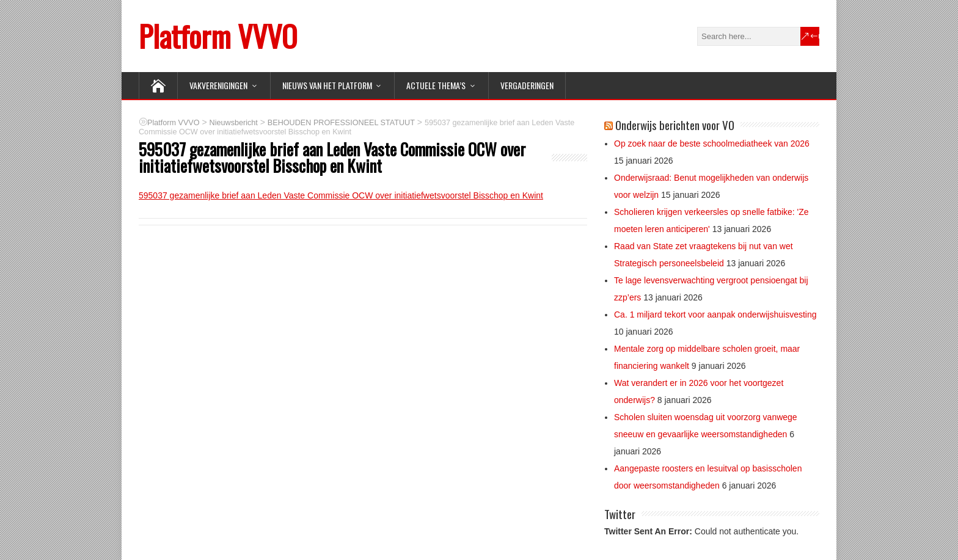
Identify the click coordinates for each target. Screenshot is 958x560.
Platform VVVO (218, 36)
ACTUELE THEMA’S (436, 85)
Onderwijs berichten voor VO (675, 125)
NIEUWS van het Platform (327, 85)
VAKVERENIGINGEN (218, 85)
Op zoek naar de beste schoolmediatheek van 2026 (712, 144)
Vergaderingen (527, 85)
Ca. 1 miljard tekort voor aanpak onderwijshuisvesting (715, 315)
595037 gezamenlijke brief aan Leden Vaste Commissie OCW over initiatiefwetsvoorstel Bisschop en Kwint (341, 195)
